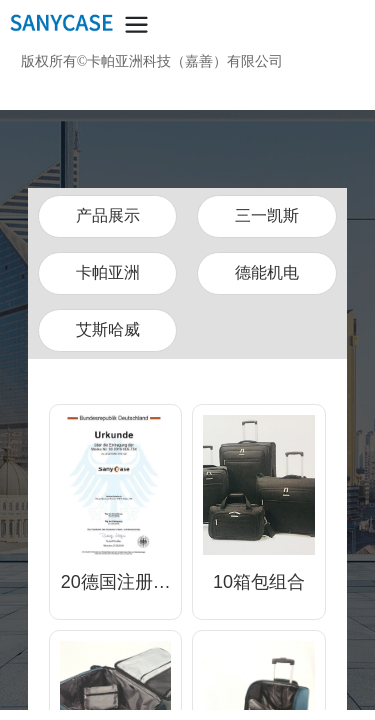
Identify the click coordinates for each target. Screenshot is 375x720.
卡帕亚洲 (108, 272)
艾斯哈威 (108, 329)
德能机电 (267, 272)
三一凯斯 (267, 215)
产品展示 (108, 215)
